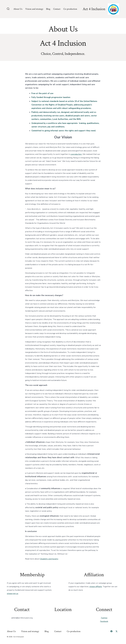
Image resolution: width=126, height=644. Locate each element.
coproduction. (76, 154)
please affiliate (96, 587)
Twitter (104, 618)
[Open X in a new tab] (117, 631)
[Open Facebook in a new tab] (111, 631)
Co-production (70, 9)
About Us (18, 9)
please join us (13, 594)
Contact (57, 9)
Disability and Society (49, 559)
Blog (48, 9)
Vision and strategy (34, 9)
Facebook (104, 621)
